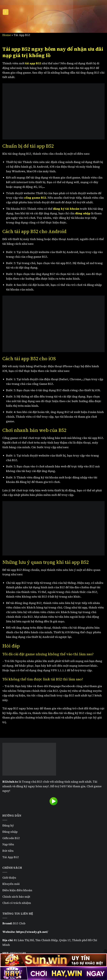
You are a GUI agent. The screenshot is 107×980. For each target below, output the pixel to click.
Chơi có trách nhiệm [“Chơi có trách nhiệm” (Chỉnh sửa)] (17, 903)
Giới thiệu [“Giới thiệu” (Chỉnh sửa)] (9, 878)
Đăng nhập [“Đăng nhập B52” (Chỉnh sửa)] (10, 832)
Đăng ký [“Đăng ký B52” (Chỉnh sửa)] (8, 825)
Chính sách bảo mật (17, 897)
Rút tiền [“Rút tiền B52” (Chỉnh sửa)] (8, 851)
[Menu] (6, 12)
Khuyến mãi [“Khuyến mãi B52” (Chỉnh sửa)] (11, 884)
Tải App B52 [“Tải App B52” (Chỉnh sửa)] (11, 857)
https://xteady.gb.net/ (32, 932)
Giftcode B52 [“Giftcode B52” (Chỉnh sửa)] (11, 838)
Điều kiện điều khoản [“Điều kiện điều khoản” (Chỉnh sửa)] (17, 890)
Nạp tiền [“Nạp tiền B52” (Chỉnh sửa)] (8, 844)
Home (7, 35)
